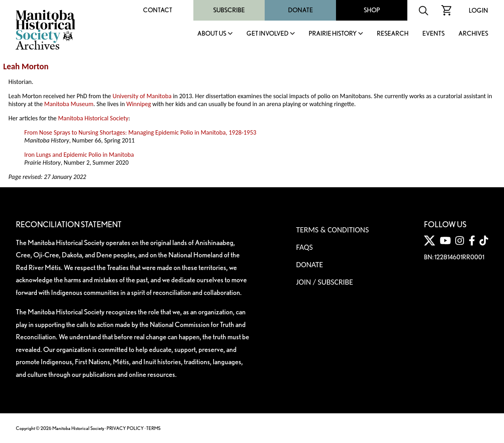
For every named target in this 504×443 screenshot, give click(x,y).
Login (478, 10)
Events (433, 34)
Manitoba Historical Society (93, 118)
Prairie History (333, 34)
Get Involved (267, 34)
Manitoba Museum (69, 104)
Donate (301, 10)
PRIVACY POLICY (125, 428)
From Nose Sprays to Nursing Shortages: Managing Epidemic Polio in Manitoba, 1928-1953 (140, 132)
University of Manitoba (142, 96)
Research (393, 34)
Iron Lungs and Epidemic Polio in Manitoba (79, 155)
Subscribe (229, 10)
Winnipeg (139, 104)
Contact (158, 10)
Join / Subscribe (325, 282)
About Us (212, 34)
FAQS (304, 247)
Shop (372, 10)
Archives (473, 34)
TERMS (153, 428)
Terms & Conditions (332, 230)
